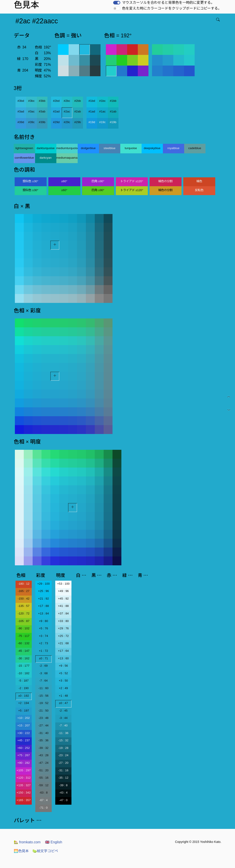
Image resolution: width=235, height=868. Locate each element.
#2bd (56, 101)
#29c (67, 122)
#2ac (67, 111)
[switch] (117, 3)
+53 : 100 (63, 584)
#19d (92, 122)
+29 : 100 (43, 584)
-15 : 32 (63, 740)
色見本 (21, 851)
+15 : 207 (24, 725)
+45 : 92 (63, 599)
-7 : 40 (63, 725)
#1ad (92, 111)
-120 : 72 (24, 613)
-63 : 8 (43, 793)
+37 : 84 (63, 613)
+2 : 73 (43, 643)
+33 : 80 (63, 621)
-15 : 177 (24, 666)
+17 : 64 (63, 651)
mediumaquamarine (67, 158)
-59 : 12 (43, 785)
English (54, 842)
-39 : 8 (63, 785)
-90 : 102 (24, 628)
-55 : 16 (43, 778)
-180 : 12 (24, 584)
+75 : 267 (24, 755)
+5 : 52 (63, 673)
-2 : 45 (63, 711)
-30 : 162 (24, 658)
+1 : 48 (63, 696)
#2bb (78, 101)
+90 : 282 (24, 763)
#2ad (56, 111)
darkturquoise (46, 148)
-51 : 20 (43, 770)
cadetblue (195, 148)
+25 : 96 (44, 591)
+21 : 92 (44, 599)
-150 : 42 (24, 599)
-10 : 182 (24, 673)
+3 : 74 (43, 636)
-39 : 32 (43, 748)
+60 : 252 (24, 748)
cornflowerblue (24, 158)
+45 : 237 (24, 740)
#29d (56, 122)
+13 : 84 (44, 613)
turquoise (131, 148)
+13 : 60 (63, 658)
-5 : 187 (24, 681)
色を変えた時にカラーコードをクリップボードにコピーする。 (172, 8)
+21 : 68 (63, 643)
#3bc (31, 101)
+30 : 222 (24, 733)
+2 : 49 (63, 688)
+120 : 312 (24, 778)
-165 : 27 (24, 591)
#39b (42, 122)
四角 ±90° (98, 181)
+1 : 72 (43, 651)
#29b (78, 122)
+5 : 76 (43, 628)
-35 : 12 (63, 778)
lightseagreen (24, 148)
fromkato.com (27, 842)
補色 (199, 181)
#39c (31, 122)
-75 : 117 (24, 636)
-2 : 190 (24, 688)
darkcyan (45, 158)
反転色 (199, 190)
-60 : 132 (24, 643)
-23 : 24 (63, 755)
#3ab (42, 111)
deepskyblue (152, 148)
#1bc (102, 101)
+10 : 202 (24, 718)
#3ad (21, 111)
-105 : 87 (24, 621)
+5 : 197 (24, 711)
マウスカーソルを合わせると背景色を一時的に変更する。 (168, 3)
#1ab (113, 111)
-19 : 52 (43, 703)
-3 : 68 (43, 673)
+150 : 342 (24, 793)
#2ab (78, 111)
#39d (21, 122)
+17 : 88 (44, 606)
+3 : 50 (63, 681)
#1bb (113, 101)
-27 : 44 (43, 725)
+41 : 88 (63, 606)
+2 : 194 (24, 703)
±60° (64, 181)
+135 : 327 (24, 785)
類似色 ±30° (30, 181)
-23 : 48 (43, 718)
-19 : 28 (63, 748)
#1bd (92, 101)
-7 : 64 (43, 681)
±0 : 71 (44, 658)
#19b (113, 122)
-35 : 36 (43, 740)
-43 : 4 (63, 793)
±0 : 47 (63, 703)
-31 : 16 (63, 770)
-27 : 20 (63, 763)
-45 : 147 (24, 651)
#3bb (42, 101)
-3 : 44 (63, 718)
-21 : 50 (43, 711)
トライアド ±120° (132, 181)
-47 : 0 (63, 800)
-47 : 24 (43, 763)
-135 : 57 (24, 606)
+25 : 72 (63, 636)
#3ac (31, 111)
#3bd (21, 101)
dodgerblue (88, 148)
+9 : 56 (63, 666)
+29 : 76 (63, 628)
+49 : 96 (63, 591)
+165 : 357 (24, 800)
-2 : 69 (43, 666)
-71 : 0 (43, 808)
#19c (102, 122)
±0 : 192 (24, 696)
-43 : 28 (43, 755)
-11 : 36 (63, 733)
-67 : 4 (43, 800)
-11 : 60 (43, 688)
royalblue (173, 148)
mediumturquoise (67, 148)
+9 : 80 (43, 621)
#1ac (102, 111)
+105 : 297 (24, 770)
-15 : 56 (43, 696)
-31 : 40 (43, 733)
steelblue (110, 148)
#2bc (67, 101)
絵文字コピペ (45, 851)
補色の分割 (165, 181)
